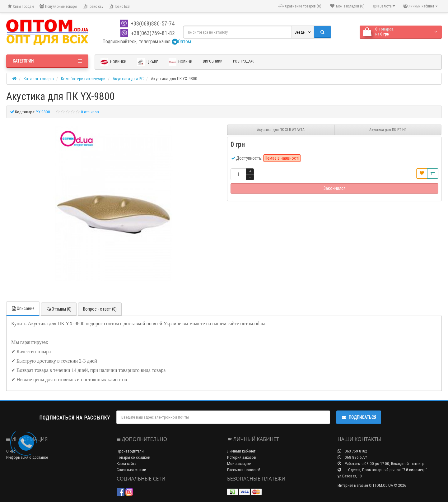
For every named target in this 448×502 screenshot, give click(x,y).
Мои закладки (239, 464)
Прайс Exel (120, 6)
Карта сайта (126, 464)
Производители (130, 451)
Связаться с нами (131, 470)
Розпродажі (244, 61)
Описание (23, 308)
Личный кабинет (241, 451)
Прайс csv (93, 6)
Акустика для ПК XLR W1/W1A (281, 130)
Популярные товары (58, 6)
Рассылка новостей (244, 470)
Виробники (213, 61)
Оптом (181, 41)
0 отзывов (90, 112)
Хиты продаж (21, 6)
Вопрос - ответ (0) (100, 309)
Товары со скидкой (133, 457)
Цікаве (147, 62)
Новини (180, 62)
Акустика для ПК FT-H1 (388, 130)
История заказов (242, 457)
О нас (11, 451)
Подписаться (359, 417)
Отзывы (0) (59, 309)
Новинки (113, 62)
